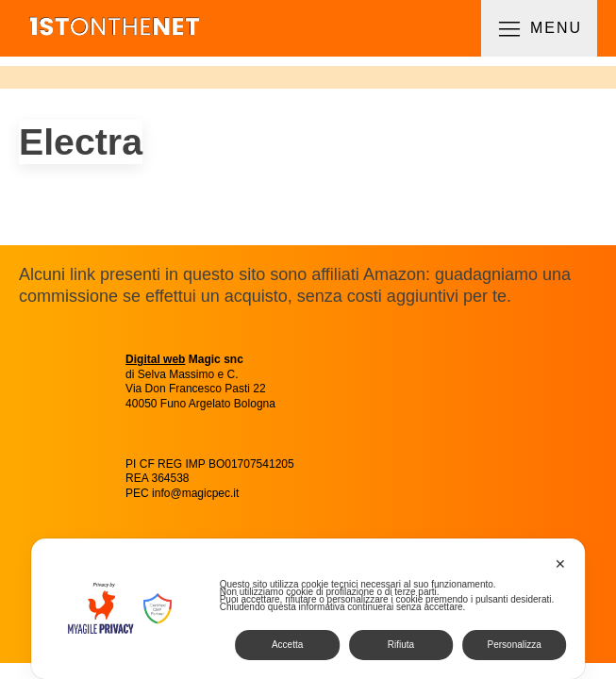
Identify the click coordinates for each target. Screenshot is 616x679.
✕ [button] (560, 564)
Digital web (155, 359)
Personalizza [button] (515, 645)
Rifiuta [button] (401, 645)
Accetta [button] (287, 645)
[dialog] (308, 609)
